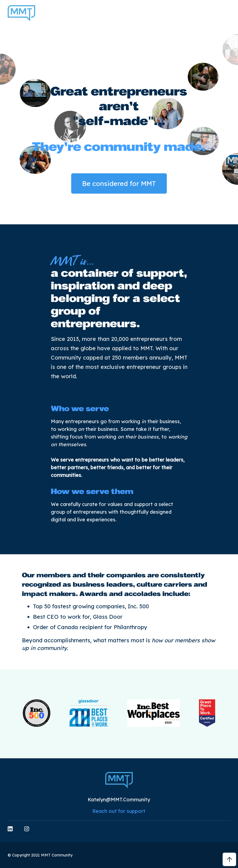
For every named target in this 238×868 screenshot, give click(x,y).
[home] (21, 13)
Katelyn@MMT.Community (119, 800)
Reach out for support (119, 811)
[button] (228, 13)
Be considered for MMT (119, 183)
